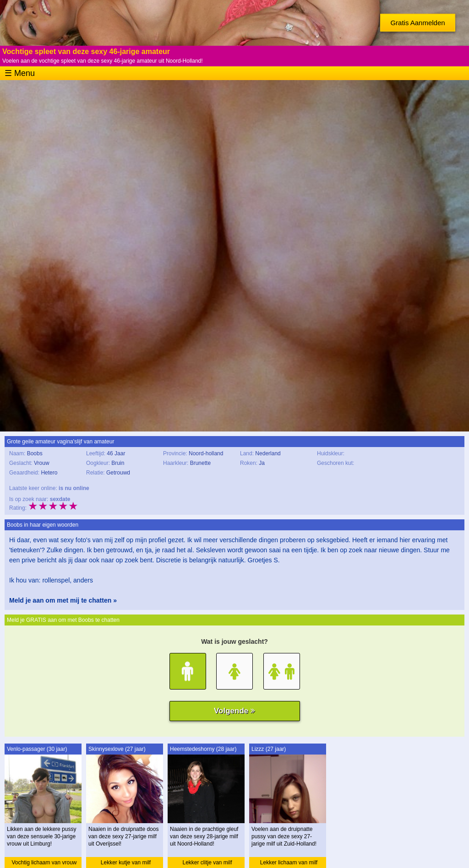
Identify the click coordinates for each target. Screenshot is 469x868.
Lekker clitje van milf (207, 863)
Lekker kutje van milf (126, 863)
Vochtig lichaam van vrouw (44, 863)
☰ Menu (20, 73)
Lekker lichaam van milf (289, 863)
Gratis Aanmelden (417, 23)
